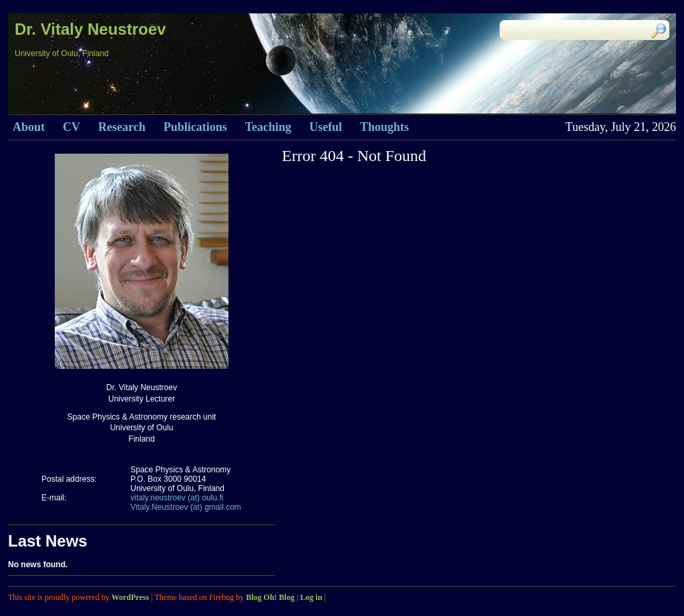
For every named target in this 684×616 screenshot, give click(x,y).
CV (71, 127)
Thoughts (384, 127)
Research (122, 127)
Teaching (268, 127)
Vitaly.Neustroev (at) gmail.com (186, 507)
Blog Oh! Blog (270, 597)
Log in (311, 597)
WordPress (130, 597)
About (29, 127)
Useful (326, 127)
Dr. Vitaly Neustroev (90, 29)
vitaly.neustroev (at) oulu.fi (177, 498)
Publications (195, 127)
